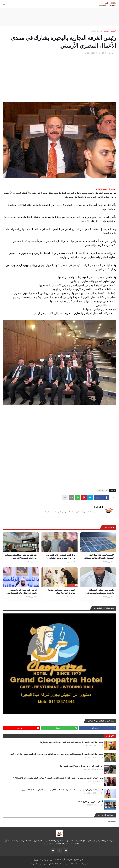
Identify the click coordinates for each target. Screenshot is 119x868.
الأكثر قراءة (110, 736)
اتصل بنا (34, 864)
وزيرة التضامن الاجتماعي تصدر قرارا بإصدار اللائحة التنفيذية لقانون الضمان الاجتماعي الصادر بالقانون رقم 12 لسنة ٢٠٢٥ (58, 778)
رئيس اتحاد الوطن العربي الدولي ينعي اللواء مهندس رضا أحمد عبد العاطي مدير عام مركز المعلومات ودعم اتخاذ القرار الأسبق (56, 754)
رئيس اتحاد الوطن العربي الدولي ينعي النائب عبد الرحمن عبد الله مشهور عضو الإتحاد (71, 742)
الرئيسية (85, 864)
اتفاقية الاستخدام (56, 864)
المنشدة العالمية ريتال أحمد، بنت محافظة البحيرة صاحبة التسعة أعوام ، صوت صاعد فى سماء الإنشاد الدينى (62, 790)
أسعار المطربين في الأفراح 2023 (90, 802)
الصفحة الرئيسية (110, 31)
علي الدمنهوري (39, 860)
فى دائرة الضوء (96, 31)
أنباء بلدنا (99, 507)
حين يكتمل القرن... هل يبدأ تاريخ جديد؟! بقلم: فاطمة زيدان (81, 766)
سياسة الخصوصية (72, 864)
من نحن (43, 864)
